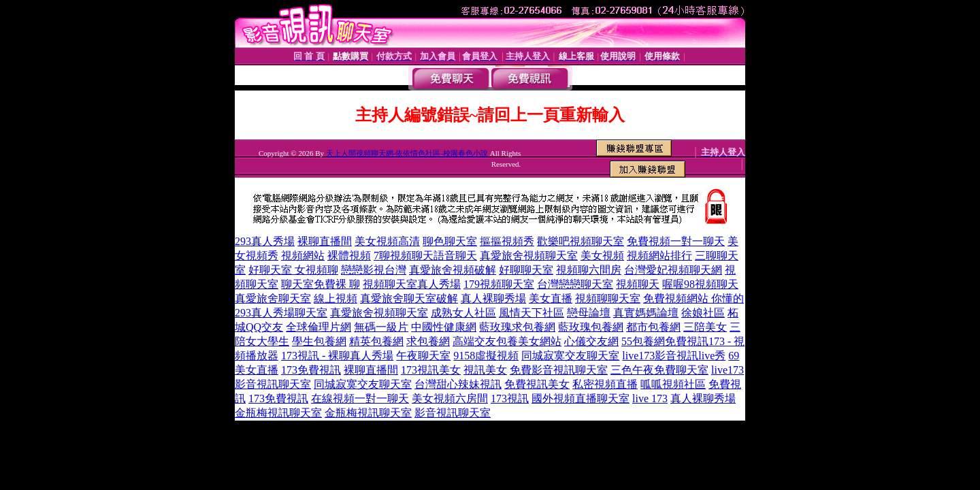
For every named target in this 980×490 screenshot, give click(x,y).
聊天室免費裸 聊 (321, 284)
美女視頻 (602, 256)
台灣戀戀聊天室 (575, 284)
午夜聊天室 (423, 356)
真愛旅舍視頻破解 (453, 270)
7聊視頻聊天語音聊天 (425, 256)
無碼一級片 (381, 327)
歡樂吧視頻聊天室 (581, 241)
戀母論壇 (589, 313)
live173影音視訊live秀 (674, 356)
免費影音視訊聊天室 (559, 370)
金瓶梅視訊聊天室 (278, 413)
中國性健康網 (444, 327)
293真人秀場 (265, 241)
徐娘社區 (703, 313)
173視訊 (510, 398)
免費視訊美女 (537, 384)
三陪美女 (705, 327)
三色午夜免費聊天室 (659, 370)
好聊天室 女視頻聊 (293, 270)
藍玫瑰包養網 (591, 327)
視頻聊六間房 (589, 270)
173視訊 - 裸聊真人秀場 (337, 356)
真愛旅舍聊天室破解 (409, 298)
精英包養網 (376, 341)
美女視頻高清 (387, 241)
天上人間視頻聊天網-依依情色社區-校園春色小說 (407, 153)
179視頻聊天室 (499, 284)
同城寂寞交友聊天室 (570, 356)
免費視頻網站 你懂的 (693, 298)
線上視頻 (336, 298)
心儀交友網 (591, 341)
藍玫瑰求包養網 (517, 327)
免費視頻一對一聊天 (676, 241)
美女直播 (551, 298)
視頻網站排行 (659, 256)
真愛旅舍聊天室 (273, 298)
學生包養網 (319, 341)
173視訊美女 (431, 370)
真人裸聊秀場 (493, 298)
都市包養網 (653, 327)
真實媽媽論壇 (646, 313)
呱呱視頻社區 (673, 384)
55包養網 (643, 341)
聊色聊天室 (450, 241)
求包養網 (428, 341)
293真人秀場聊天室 (281, 313)
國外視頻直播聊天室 (581, 398)
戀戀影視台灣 (374, 270)
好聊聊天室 (526, 270)
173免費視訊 (311, 370)
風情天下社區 (532, 313)
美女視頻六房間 (450, 398)
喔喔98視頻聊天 (700, 284)
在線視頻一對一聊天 (360, 398)
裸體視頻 (349, 256)
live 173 (650, 398)
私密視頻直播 (605, 384)
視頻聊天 (638, 284)
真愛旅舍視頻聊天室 (529, 256)
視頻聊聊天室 (608, 298)
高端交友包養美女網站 (507, 341)
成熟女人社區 (463, 313)
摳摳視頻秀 (507, 241)
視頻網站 (303, 256)
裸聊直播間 (325, 241)
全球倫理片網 (318, 327)
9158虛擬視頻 (486, 356)
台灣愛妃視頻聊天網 (673, 270)
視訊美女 (485, 370)
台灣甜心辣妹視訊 (458, 384)
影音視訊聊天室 (453, 413)
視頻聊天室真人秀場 (412, 284)
